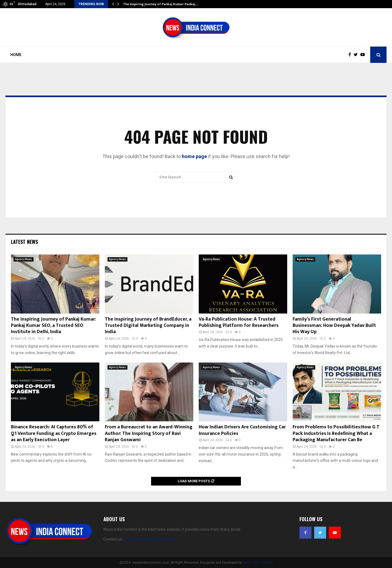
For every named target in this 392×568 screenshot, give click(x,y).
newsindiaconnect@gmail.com (150, 539)
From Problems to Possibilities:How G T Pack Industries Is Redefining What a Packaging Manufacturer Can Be (336, 433)
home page (194, 156)
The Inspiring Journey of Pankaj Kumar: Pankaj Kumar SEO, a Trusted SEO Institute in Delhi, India (53, 326)
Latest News (24, 242)
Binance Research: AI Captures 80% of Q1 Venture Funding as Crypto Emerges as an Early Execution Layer (54, 433)
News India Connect (258, 563)
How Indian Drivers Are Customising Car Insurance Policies (242, 430)
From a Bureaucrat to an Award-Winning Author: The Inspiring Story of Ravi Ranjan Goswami (149, 433)
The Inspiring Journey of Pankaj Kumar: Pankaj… (160, 4)
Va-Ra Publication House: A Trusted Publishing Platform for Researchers (239, 322)
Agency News (24, 259)
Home (16, 55)
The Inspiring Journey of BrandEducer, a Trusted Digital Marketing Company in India (148, 326)
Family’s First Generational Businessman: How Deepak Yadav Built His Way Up (334, 326)
